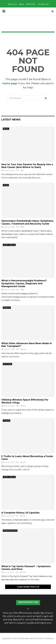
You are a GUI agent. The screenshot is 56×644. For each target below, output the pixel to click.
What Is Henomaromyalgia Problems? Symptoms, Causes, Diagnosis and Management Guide (24, 283)
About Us (12, 4)
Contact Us (43, 4)
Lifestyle (7, 421)
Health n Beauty (9, 245)
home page (10, 83)
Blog (21, 4)
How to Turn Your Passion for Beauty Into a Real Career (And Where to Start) (27, 166)
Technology (7, 364)
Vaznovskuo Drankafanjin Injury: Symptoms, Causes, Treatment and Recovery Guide (28, 222)
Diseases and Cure (10, 531)
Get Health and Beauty (44, 638)
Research (7, 308)
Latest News (11, 120)
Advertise (31, 4)
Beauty (6, 129)
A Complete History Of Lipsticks (20, 513)
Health (6, 185)
